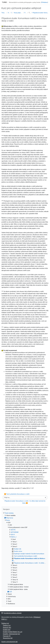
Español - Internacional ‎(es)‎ (12, 634)
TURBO (4, 2)
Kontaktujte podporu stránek (11, 613)
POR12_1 (26, 13)
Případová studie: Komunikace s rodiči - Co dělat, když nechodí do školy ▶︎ (25, 502)
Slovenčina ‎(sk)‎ (8, 638)
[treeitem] (25, 558)
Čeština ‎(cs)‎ (5, 623)
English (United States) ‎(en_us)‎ (13, 632)
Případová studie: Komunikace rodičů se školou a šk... (41, 13)
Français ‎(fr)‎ (7, 636)
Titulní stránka (4, 13)
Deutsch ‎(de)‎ (7, 628)
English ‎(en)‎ (7, 630)
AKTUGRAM (15, 532)
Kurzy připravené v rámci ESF (18, 13)
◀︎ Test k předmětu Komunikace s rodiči (17, 494)
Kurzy (8, 13)
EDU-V (13, 535)
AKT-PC (13, 530)
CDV (11, 13)
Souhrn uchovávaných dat (10, 642)
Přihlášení (44, 2)
